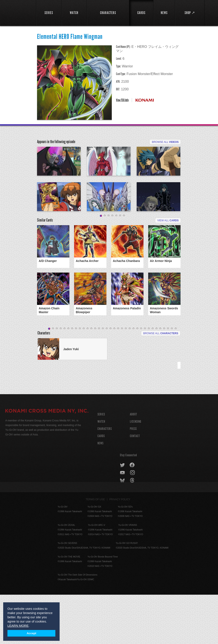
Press (133, 478)
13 (95, 378)
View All (168, 270)
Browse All (165, 142)
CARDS (101, 485)
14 (99, 378)
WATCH (101, 471)
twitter (123, 515)
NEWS (100, 493)
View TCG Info (122, 100)
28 (153, 378)
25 (141, 378)
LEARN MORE (18, 626)
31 (164, 378)
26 (145, 378)
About (133, 464)
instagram (133, 522)
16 (107, 378)
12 (91, 378)
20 (122, 378)
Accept (31, 633)
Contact (135, 485)
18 (114, 378)
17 (110, 378)
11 (87, 378)
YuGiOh (18, 13)
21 (126, 378)
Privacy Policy (120, 549)
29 (156, 378)
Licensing (136, 471)
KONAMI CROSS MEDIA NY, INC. (47, 461)
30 (160, 378)
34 (176, 378)
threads (133, 530)
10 (84, 378)
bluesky (123, 530)
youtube (123, 522)
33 (172, 378)
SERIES (101, 464)
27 (149, 378)
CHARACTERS (105, 478)
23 (133, 378)
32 (168, 378)
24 (137, 378)
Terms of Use (95, 549)
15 (103, 378)
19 (118, 378)
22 (130, 378)
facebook (132, 515)
